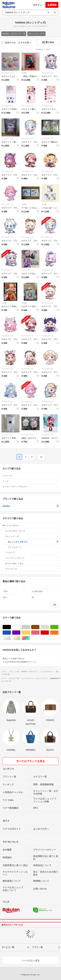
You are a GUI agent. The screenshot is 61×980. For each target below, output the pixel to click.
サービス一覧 (8, 947)
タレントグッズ (36, 34)
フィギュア (32, 552)
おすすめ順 (25, 43)
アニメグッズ (32, 569)
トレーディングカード (32, 558)
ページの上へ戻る (31, 960)
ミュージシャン (7, 435)
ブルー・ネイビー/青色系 (11, 633)
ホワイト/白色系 (20, 627)
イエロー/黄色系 (30, 633)
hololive (30, 506)
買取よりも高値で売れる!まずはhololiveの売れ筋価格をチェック (30, 660)
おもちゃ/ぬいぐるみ (32, 563)
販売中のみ (9, 43)
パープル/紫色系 (20, 633)
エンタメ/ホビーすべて (32, 531)
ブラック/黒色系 (11, 627)
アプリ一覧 (37, 947)
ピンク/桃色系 (39, 633)
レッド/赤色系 (49, 633)
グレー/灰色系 (30, 627)
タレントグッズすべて (33, 542)
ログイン (38, 5)
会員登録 (52, 5)
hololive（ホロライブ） (14, 34)
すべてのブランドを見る (31, 761)
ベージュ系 (49, 627)
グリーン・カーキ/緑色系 (58, 627)
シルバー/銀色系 (11, 638)
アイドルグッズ (7, 73)
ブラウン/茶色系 (39, 627)
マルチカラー (30, 638)
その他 (24, 73)
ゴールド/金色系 (20, 638)
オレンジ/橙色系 (58, 633)
